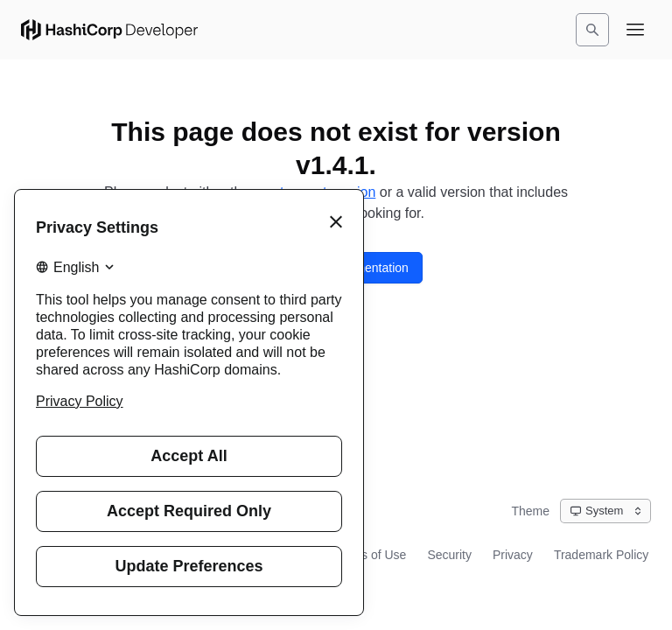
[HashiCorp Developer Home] (109, 30)
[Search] (592, 30)
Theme (530, 511)
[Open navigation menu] (635, 30)
